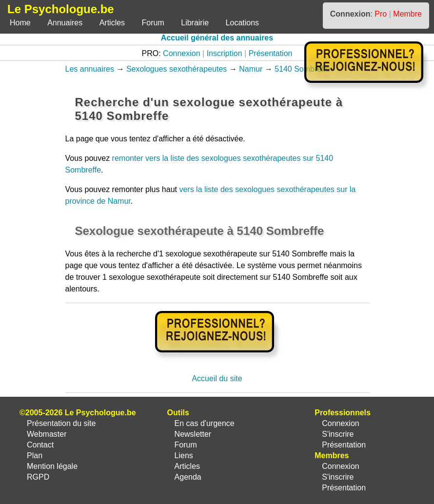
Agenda (188, 477)
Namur (251, 69)
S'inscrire (338, 434)
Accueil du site (217, 378)
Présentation (271, 53)
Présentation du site (61, 423)
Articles (112, 23)
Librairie (195, 23)
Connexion (182, 53)
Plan (35, 456)
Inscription (225, 53)
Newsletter (193, 434)
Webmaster (47, 434)
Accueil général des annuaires (217, 38)
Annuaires (65, 23)
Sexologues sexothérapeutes (177, 69)
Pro (381, 14)
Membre (407, 14)
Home (20, 23)
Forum (153, 23)
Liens (184, 456)
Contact (40, 445)
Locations (243, 23)
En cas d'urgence (205, 423)
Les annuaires (90, 69)
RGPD (38, 477)
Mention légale (52, 466)
